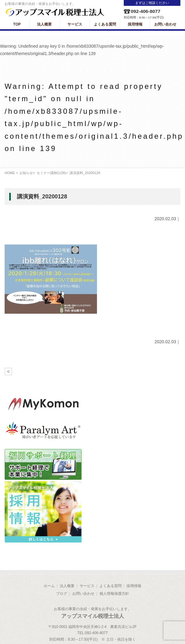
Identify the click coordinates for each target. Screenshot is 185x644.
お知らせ (26, 173)
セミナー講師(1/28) (51, 173)
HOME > (11, 173)
